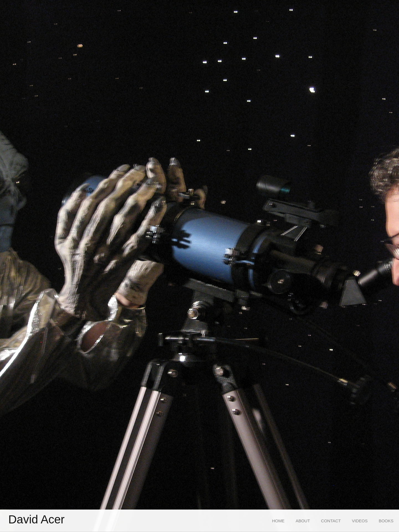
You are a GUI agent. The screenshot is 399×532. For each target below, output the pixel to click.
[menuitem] (278, 521)
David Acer (36, 520)
